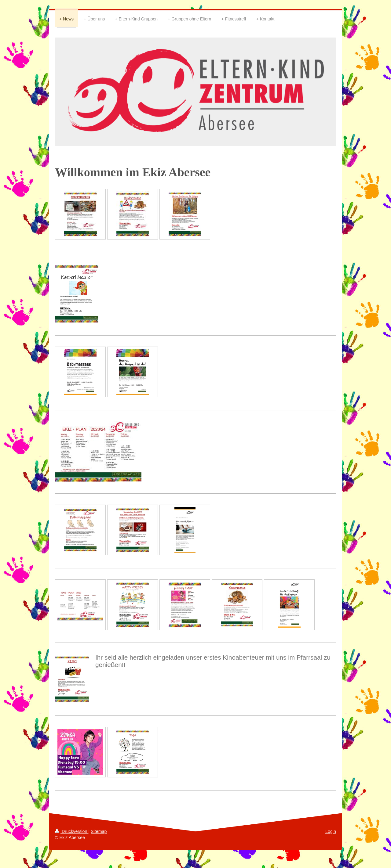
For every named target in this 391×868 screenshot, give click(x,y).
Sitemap (99, 831)
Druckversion (72, 831)
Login (331, 831)
